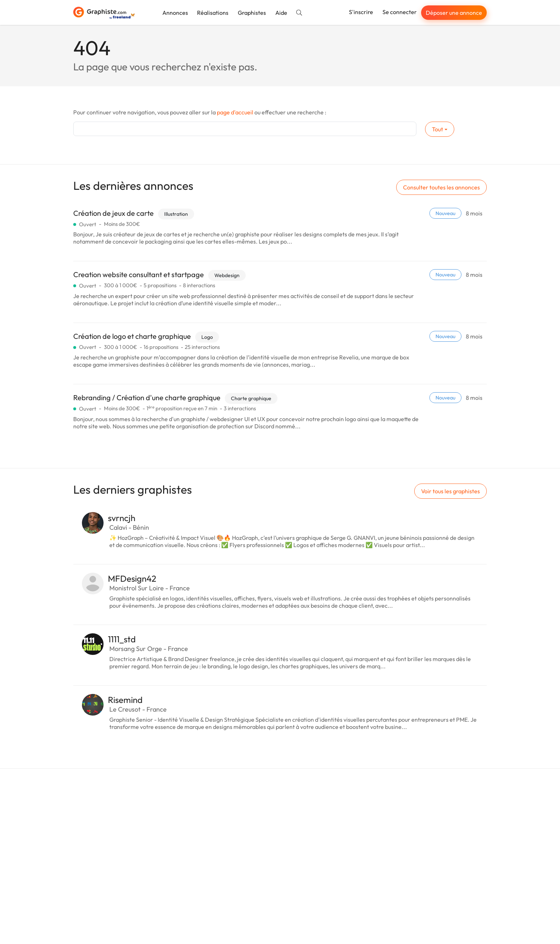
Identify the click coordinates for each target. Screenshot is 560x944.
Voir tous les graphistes (450, 491)
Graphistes (252, 13)
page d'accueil (235, 112)
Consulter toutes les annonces (441, 187)
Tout (437, 129)
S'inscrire (361, 12)
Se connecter (400, 12)
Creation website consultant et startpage (139, 274)
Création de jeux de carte (113, 213)
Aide (281, 13)
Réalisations (213, 13)
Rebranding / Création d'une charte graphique (147, 397)
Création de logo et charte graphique (132, 336)
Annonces (175, 13)
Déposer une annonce (454, 13)
